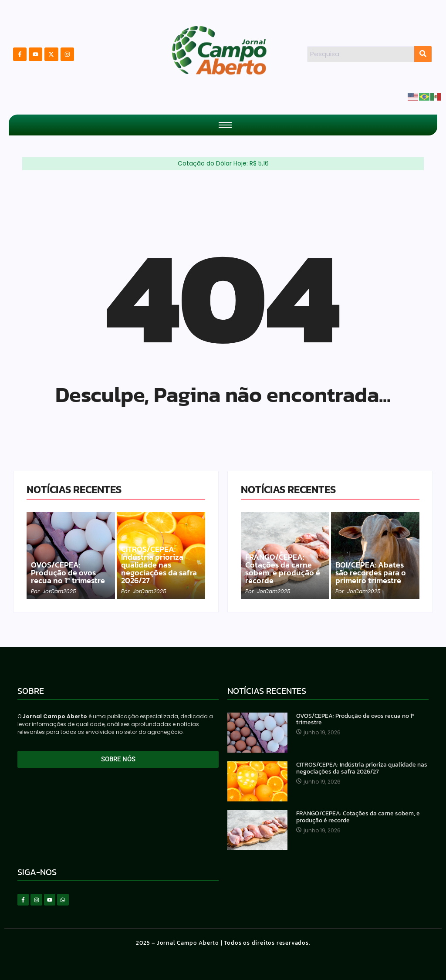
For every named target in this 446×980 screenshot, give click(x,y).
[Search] (361, 54)
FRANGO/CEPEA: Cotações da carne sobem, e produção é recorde (283, 569)
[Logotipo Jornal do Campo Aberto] (220, 53)
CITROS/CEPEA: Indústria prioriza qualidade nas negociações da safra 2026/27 (159, 565)
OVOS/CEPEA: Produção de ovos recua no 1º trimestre (68, 573)
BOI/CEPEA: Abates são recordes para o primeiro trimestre (371, 573)
